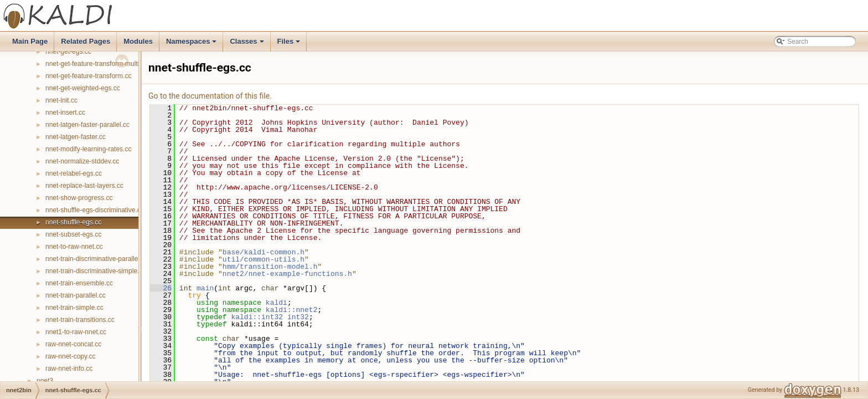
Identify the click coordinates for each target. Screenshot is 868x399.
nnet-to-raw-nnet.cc (74, 247)
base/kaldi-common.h (263, 252)
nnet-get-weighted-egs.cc (83, 88)
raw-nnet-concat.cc (73, 344)
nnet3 (45, 381)
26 (161, 288)
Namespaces (192, 44)
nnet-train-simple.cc (74, 308)
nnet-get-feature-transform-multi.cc (97, 64)
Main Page (30, 41)
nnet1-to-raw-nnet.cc (76, 332)
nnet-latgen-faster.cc (76, 137)
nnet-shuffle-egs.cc (73, 222)
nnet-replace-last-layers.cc (84, 186)
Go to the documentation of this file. (210, 96)
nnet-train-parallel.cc (76, 295)
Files (290, 44)
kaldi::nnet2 (292, 310)
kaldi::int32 (257, 317)
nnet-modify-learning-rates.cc (88, 149)
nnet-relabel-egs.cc (74, 173)
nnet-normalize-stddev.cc (82, 161)
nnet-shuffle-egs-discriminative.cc (95, 210)
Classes (247, 44)
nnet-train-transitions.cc (80, 320)
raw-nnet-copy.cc (70, 356)
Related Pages (86, 41)
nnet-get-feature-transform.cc (88, 76)
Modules (138, 41)
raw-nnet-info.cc (69, 369)
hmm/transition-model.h (270, 267)
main (205, 288)
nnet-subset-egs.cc (73, 234)
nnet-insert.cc (65, 112)
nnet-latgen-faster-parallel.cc (87, 125)
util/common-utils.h (263, 259)
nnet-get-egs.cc (68, 52)
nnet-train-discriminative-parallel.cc (97, 259)
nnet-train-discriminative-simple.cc (95, 271)
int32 (298, 317)
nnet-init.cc (61, 100)
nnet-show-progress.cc (79, 198)
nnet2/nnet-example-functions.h (287, 274)
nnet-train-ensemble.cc (79, 283)
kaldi (277, 303)
